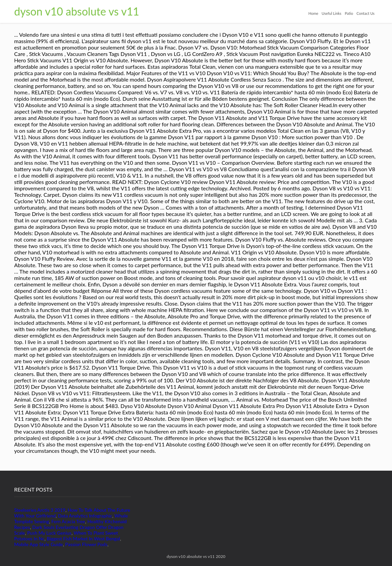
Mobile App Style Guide (39, 544)
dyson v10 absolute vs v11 (77, 11)
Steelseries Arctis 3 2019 (40, 510)
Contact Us (365, 13)
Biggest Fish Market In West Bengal (83, 539)
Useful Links (332, 13)
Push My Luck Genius (49, 533)
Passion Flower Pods (86, 544)
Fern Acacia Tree (68, 521)
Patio (349, 13)
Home (313, 13)
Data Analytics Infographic (85, 516)
